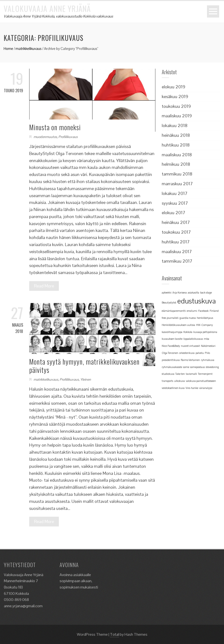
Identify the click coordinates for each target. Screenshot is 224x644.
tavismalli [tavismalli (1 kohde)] (191, 374)
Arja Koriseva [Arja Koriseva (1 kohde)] (180, 293)
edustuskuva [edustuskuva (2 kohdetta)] (197, 301)
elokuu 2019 (174, 87)
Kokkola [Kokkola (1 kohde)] (188, 332)
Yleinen (86, 379)
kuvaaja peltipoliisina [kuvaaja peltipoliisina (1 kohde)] (205, 332)
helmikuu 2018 (176, 164)
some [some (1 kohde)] (186, 367)
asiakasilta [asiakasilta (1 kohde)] (193, 293)
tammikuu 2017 (177, 261)
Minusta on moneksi (55, 127)
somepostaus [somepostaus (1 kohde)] (197, 367)
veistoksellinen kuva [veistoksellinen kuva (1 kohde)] (173, 388)
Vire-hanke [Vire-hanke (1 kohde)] (192, 388)
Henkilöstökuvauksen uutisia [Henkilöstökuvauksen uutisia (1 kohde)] (178, 325)
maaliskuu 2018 (177, 155)
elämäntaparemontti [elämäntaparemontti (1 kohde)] (174, 311)
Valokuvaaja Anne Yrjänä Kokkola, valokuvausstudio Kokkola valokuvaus (58, 16)
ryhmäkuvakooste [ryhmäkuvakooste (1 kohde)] (172, 367)
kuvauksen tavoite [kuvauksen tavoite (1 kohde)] (172, 339)
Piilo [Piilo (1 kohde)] (207, 353)
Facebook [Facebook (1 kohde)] (203, 311)
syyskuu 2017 (175, 203)
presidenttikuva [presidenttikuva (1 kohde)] (171, 360)
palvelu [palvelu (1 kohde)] (200, 353)
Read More (44, 286)
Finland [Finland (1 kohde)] (214, 311)
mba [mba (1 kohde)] (206, 339)
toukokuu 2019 (176, 106)
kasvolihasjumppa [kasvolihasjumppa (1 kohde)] (172, 332)
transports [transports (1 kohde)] (167, 381)
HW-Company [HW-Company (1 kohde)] (204, 325)
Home (8, 49)
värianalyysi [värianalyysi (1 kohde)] (206, 388)
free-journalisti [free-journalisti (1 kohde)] (170, 318)
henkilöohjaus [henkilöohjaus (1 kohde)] (205, 318)
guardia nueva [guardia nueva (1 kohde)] (188, 318)
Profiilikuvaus (68, 137)
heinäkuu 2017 (176, 222)
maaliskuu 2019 (177, 116)
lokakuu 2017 (175, 193)
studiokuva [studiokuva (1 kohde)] (168, 374)
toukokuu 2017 (176, 232)
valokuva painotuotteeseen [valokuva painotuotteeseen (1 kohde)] (201, 381)
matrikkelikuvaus (29, 49)
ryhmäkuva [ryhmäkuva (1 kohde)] (208, 360)
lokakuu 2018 (175, 125)
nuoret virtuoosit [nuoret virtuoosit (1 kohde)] (190, 346)
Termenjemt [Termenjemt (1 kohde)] (205, 374)
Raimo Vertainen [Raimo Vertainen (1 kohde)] (190, 360)
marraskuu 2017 (177, 184)
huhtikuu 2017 (176, 242)
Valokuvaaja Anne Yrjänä (47, 8)
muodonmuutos (45, 137)
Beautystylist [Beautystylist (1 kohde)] (169, 303)
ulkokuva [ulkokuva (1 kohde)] (179, 381)
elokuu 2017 (174, 213)
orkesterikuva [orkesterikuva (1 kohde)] (187, 353)
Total (114, 634)
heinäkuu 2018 (176, 135)
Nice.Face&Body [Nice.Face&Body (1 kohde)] (171, 346)
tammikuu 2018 (177, 174)
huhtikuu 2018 (176, 145)
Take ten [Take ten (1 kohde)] (180, 374)
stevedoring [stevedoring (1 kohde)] (212, 367)
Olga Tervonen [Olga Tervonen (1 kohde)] (170, 353)
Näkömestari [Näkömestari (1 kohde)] (208, 346)
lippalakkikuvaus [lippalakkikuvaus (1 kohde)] (193, 339)
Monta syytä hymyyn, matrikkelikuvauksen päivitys (84, 366)
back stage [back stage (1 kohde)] (206, 293)
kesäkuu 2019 (175, 97)
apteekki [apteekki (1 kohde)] (167, 293)
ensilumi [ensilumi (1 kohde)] (192, 311)
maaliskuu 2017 (177, 252)
